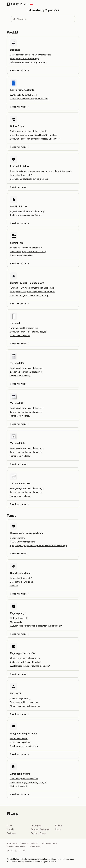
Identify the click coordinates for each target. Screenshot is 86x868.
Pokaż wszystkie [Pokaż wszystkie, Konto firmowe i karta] (20, 107)
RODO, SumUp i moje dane (23, 542)
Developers (36, 825)
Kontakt (10, 829)
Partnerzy (11, 833)
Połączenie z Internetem (21, 255)
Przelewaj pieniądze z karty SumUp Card (29, 99)
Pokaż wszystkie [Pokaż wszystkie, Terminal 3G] (20, 384)
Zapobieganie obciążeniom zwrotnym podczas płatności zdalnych (41, 171)
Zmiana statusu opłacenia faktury (26, 215)
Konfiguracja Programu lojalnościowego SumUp (33, 292)
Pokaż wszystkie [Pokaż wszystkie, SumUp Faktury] (20, 223)
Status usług (35, 846)
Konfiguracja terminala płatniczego (27, 368)
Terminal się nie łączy (20, 376)
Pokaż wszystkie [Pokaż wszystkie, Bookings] (20, 70)
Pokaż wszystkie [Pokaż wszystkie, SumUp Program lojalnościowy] (20, 304)
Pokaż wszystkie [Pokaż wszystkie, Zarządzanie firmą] (20, 794)
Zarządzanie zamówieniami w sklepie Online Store (34, 135)
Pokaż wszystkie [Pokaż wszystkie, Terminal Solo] (20, 464)
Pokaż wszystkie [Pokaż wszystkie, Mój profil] (20, 714)
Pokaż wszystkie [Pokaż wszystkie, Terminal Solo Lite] (20, 504)
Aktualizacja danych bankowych (25, 658)
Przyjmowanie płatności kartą (24, 746)
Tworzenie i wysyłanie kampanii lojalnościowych (32, 288)
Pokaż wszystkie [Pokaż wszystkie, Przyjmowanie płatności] (20, 754)
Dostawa (14, 586)
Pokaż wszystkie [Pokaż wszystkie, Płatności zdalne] (20, 187)
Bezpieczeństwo (18, 538)
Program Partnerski (40, 829)
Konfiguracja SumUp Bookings (24, 59)
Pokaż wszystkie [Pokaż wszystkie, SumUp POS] (20, 263)
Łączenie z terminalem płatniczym (26, 248)
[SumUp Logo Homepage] (14, 4)
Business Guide (38, 833)
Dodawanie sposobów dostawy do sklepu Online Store (35, 139)
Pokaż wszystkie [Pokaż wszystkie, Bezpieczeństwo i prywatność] (20, 554)
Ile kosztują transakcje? (21, 175)
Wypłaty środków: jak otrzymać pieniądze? (30, 666)
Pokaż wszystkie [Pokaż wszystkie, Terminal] (20, 344)
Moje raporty (16, 622)
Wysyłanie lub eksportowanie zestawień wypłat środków (36, 626)
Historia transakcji (19, 618)
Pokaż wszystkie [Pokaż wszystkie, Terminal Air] (20, 424)
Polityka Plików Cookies (16, 846)
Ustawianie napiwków (20, 336)
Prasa (58, 829)
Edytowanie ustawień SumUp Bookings (28, 62)
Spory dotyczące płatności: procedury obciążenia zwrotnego (38, 546)
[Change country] (31, 4)
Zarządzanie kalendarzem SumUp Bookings (31, 55)
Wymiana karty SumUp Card (23, 95)
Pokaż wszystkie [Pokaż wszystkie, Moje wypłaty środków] (20, 674)
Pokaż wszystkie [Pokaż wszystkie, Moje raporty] (20, 634)
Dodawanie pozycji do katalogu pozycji (28, 131)
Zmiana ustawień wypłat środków (26, 662)
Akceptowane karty (19, 739)
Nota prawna (12, 843)
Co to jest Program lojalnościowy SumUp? (30, 295)
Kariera (59, 825)
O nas (9, 825)
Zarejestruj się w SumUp (22, 582)
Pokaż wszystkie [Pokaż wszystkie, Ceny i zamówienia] (20, 594)
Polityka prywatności (30, 843)
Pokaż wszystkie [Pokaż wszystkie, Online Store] (20, 147)
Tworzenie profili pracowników (24, 328)
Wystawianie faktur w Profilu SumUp (27, 211)
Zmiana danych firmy (20, 698)
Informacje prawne (50, 843)
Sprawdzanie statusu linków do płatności (29, 179)
